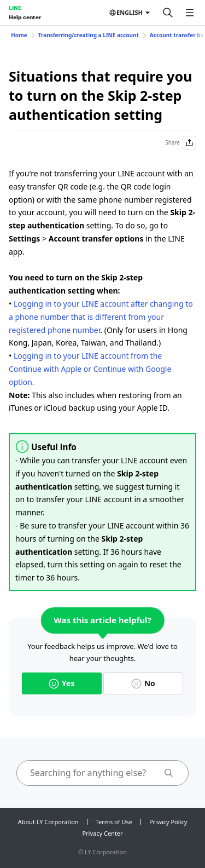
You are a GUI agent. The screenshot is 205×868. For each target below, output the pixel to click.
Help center (25, 17)
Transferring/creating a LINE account (89, 35)
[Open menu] (190, 13)
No (143, 683)
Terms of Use (114, 822)
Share (181, 143)
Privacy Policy (168, 822)
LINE (15, 8)
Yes (61, 683)
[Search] (168, 13)
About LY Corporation (48, 822)
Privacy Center (102, 833)
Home (19, 35)
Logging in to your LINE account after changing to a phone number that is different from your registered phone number (101, 317)
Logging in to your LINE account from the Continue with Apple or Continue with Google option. (90, 369)
